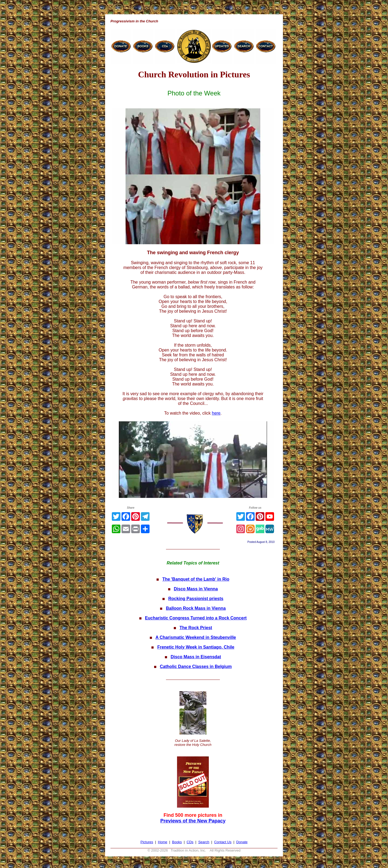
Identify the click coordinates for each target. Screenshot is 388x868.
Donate (242, 842)
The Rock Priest (196, 628)
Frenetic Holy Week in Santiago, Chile (196, 647)
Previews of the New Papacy (193, 821)
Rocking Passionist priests (196, 599)
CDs (190, 842)
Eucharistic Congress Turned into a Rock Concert (196, 618)
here (216, 413)
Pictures (147, 842)
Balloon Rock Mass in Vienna (196, 608)
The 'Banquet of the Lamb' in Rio (196, 579)
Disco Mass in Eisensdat (196, 657)
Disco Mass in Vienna (196, 589)
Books (177, 842)
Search (204, 842)
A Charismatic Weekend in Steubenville (196, 637)
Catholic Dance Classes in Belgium (196, 666)
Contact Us (223, 842)
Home (163, 842)
